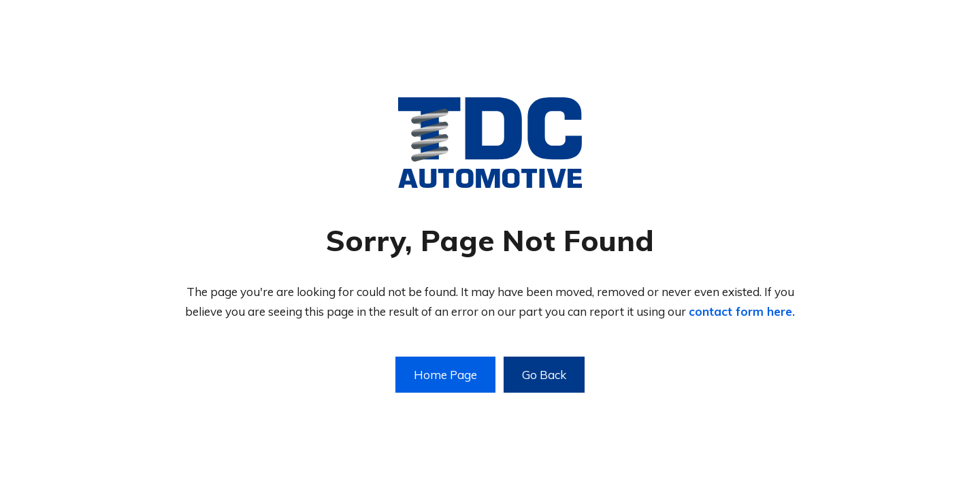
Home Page (445, 375)
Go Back (544, 375)
